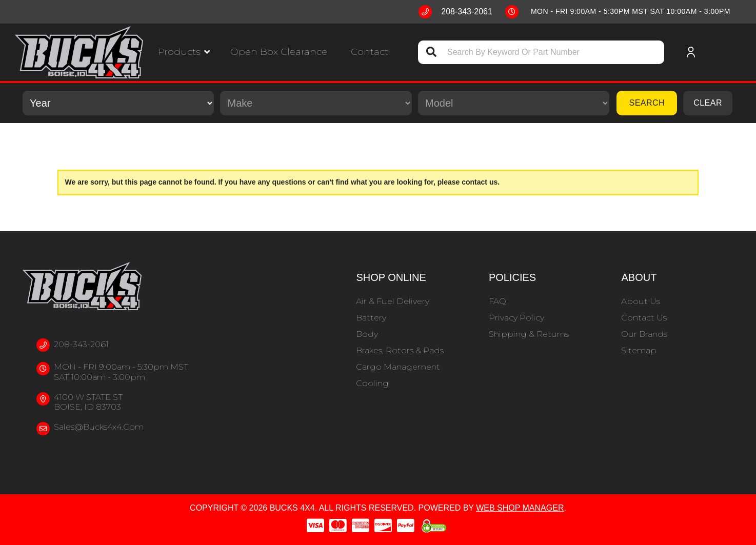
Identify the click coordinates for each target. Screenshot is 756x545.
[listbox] (118, 103)
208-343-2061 (81, 344)
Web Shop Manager (520, 508)
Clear (708, 103)
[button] (184, 52)
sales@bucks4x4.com (99, 427)
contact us (480, 182)
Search (647, 103)
